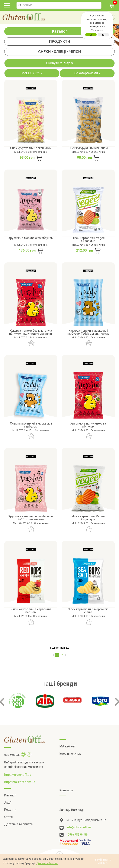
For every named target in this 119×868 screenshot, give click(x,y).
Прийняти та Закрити (103, 861)
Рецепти (10, 810)
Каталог (60, 31)
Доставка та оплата (18, 824)
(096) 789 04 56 (77, 835)
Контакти (66, 790)
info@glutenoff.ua (79, 827)
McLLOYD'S (33, 73)
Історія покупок (70, 754)
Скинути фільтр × (60, 63)
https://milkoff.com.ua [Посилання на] (20, 782)
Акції (8, 803)
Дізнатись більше (47, 863)
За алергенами (88, 73)
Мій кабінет (67, 746)
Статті (9, 817)
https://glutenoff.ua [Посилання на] (18, 775)
